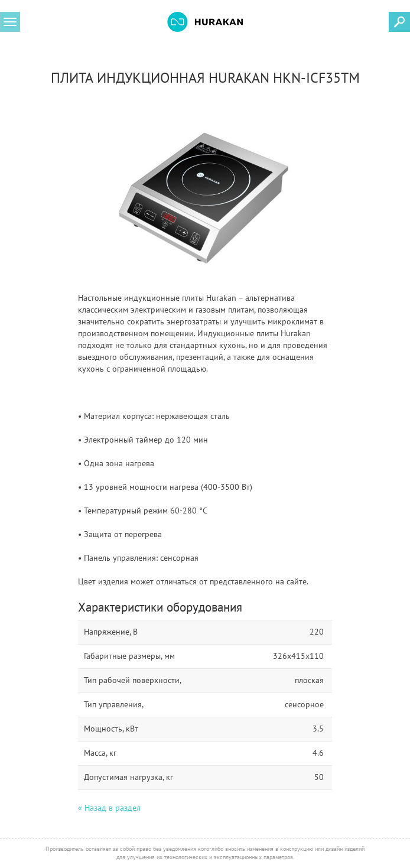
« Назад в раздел (109, 808)
